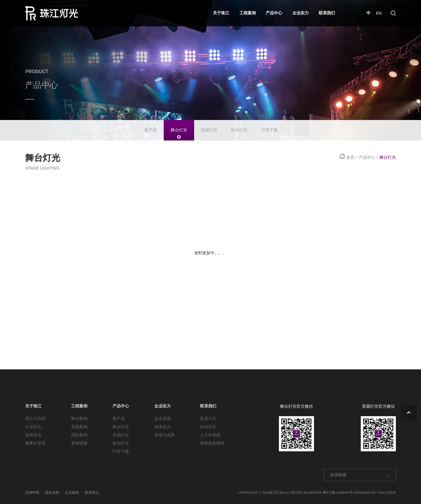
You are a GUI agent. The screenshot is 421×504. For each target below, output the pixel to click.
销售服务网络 (212, 443)
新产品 (151, 128)
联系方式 (208, 419)
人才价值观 (210, 435)
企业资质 (163, 419)
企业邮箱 (72, 493)
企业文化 (33, 427)
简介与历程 (35, 419)
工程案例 (248, 13)
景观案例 (79, 427)
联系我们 (327, 13)
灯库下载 (270, 128)
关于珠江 (221, 13)
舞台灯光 (179, 128)
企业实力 (301, 13)
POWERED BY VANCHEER (375, 493)
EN (379, 13)
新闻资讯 (33, 435)
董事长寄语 (35, 443)
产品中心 (274, 13)
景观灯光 (209, 128)
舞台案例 (79, 419)
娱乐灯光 (239, 128)
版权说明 (52, 493)
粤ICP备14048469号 (338, 493)
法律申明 (32, 493)
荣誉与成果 (165, 435)
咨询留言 (208, 427)
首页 (350, 157)
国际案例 (79, 435)
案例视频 (79, 443)
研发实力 (163, 427)
